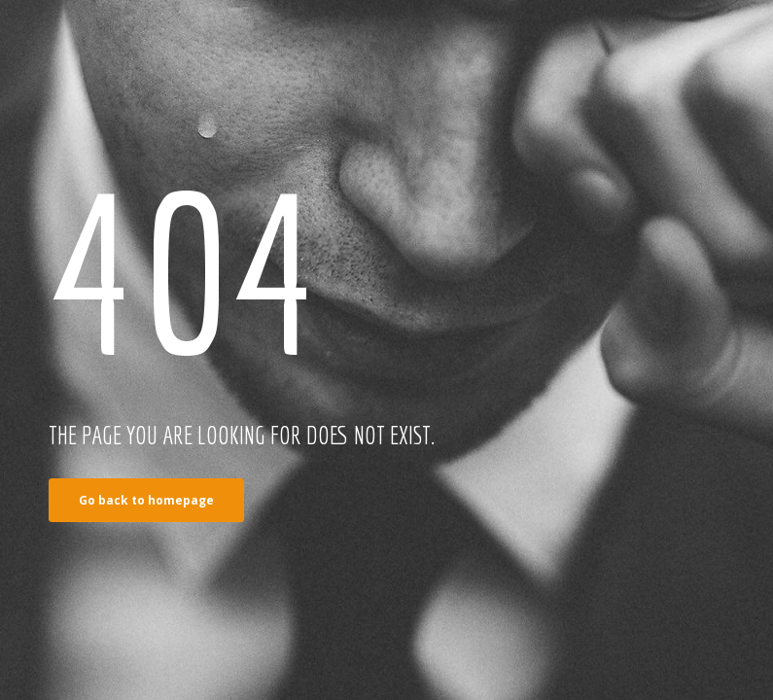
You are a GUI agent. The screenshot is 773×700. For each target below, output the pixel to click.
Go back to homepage (146, 500)
